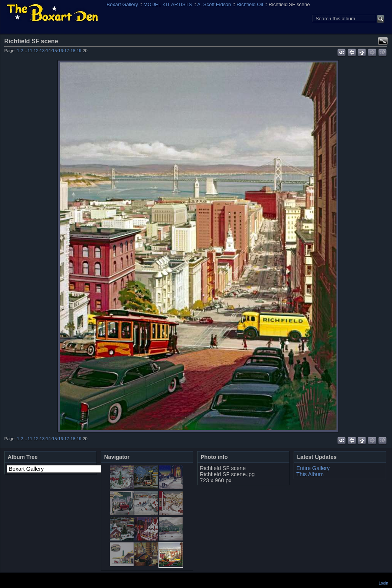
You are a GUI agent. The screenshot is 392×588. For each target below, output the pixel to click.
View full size (383, 41)
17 (67, 51)
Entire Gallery (313, 468)
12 (36, 51)
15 (55, 51)
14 (48, 51)
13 (42, 51)
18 (73, 51)
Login (384, 583)
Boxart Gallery (122, 4)
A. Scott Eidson (214, 4)
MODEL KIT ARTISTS (168, 4)
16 (61, 51)
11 (30, 51)
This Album (310, 474)
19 (79, 51)
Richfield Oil (250, 4)
